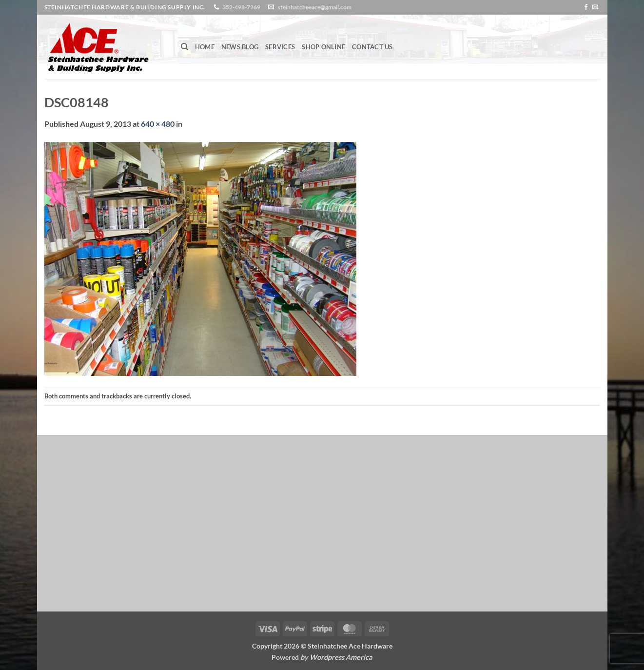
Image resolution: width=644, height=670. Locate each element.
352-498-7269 (241, 7)
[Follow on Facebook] (586, 7)
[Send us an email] (595, 7)
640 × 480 (158, 124)
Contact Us (372, 47)
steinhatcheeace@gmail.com (315, 7)
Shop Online (323, 47)
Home (205, 47)
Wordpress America (341, 657)
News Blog (240, 47)
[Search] (185, 47)
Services (280, 47)
